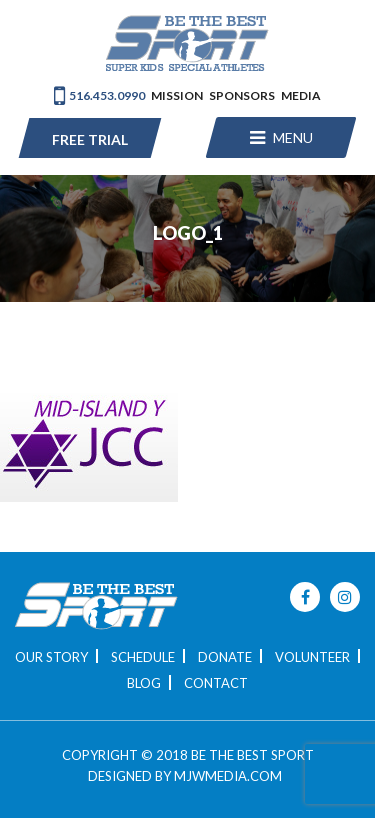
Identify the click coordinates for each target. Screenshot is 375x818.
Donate (225, 657)
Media (301, 95)
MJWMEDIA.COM (228, 776)
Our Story (51, 657)
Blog (144, 683)
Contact (216, 683)
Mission (177, 95)
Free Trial (90, 139)
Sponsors (242, 95)
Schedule (143, 657)
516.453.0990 (99, 95)
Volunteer (312, 657)
